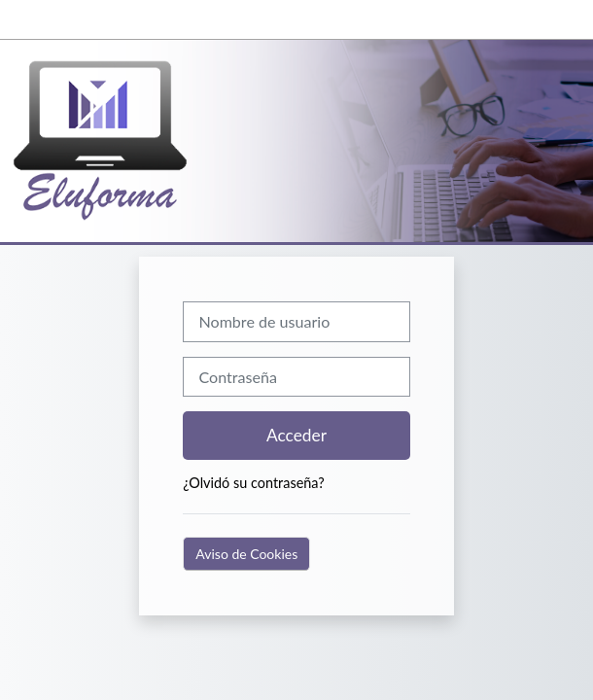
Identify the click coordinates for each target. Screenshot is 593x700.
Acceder (296, 435)
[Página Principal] (122, 140)
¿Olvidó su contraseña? (253, 483)
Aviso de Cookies (246, 554)
